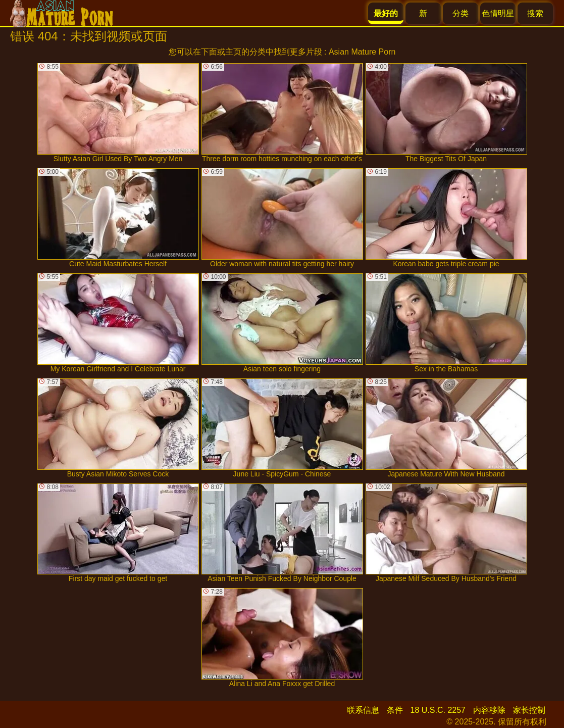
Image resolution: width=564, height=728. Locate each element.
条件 (395, 710)
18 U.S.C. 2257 (438, 710)
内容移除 (489, 710)
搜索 (535, 13)
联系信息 (363, 710)
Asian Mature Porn (362, 52)
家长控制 (529, 710)
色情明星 (498, 13)
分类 (460, 13)
